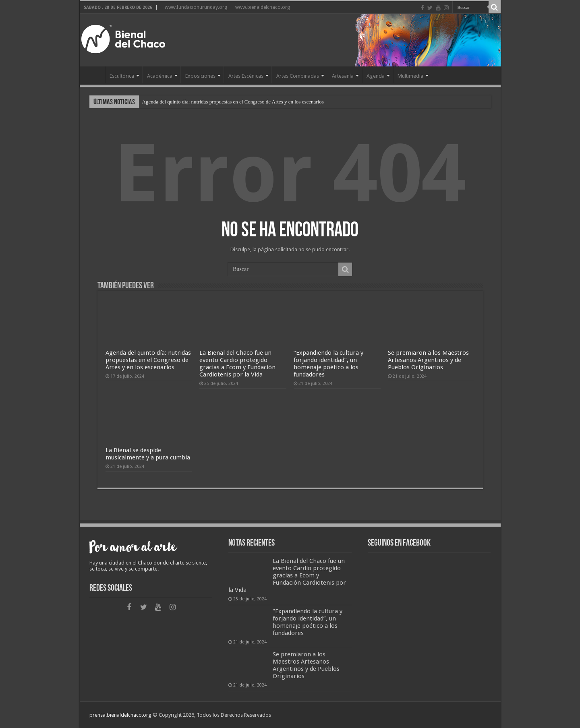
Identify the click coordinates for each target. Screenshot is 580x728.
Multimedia (410, 76)
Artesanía (343, 76)
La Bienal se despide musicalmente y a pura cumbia (148, 454)
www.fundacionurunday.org (196, 7)
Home (94, 75)
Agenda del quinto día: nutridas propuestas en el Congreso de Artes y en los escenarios (233, 102)
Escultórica (122, 76)
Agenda (376, 76)
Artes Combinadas (298, 76)
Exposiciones (200, 76)
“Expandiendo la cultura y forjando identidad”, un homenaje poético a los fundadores (328, 364)
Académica (160, 76)
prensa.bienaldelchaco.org (120, 715)
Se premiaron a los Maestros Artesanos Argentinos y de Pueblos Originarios (428, 360)
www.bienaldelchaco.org (263, 7)
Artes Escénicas (246, 76)
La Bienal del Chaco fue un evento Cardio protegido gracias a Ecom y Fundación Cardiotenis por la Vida (237, 364)
